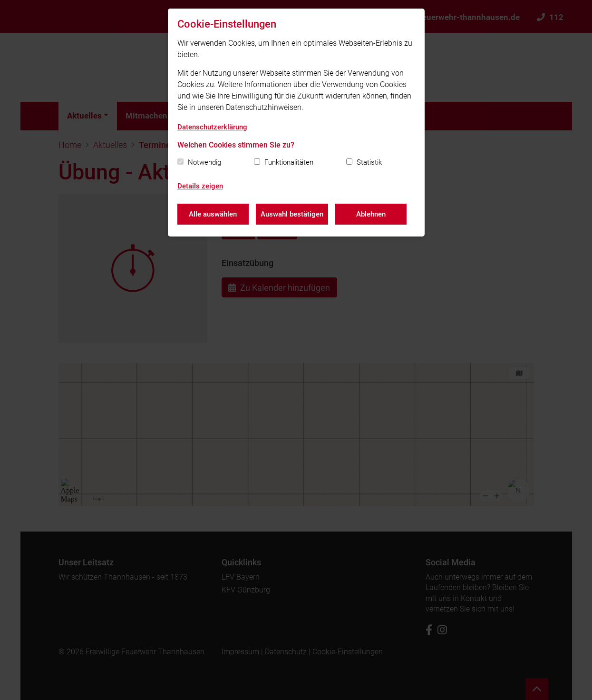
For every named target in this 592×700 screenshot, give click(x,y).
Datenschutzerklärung (212, 127)
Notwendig (204, 162)
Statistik (369, 162)
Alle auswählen (213, 214)
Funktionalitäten (289, 162)
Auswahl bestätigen (292, 214)
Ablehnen (371, 214)
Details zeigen (200, 186)
